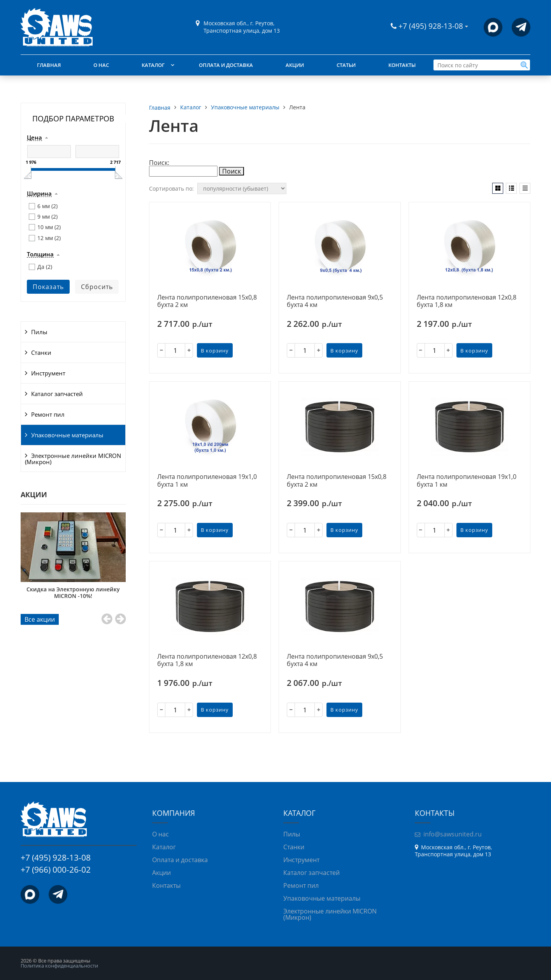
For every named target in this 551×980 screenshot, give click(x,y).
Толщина (40, 254)
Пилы (39, 332)
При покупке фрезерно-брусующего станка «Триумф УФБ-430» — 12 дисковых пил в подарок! (73, 596)
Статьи (346, 65)
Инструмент (48, 373)
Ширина (39, 194)
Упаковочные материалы (67, 435)
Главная (49, 65)
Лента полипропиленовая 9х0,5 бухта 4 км (335, 301)
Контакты (402, 65)
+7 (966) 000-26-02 (56, 870)
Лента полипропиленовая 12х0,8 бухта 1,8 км (467, 301)
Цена (34, 138)
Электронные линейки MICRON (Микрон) (73, 459)
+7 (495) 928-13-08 (432, 26)
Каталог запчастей (57, 394)
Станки (41, 352)
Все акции (40, 619)
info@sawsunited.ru (453, 834)
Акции (295, 65)
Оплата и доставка (226, 65)
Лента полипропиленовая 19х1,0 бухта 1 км (207, 481)
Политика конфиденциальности (59, 966)
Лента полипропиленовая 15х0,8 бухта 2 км (207, 301)
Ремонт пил (48, 414)
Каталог (153, 65)
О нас (101, 65)
